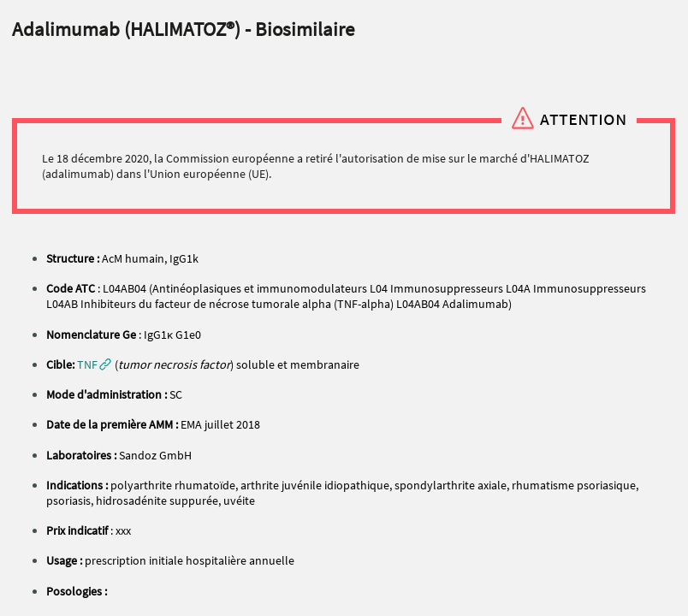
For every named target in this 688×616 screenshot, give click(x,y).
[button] (94, 364)
